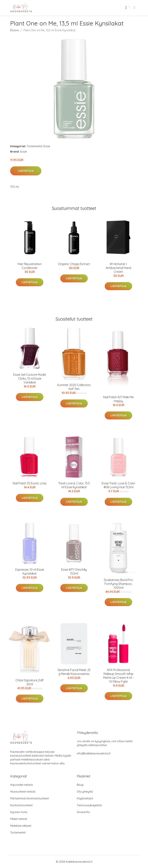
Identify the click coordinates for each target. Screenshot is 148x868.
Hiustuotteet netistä (23, 792)
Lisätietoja (26, 171)
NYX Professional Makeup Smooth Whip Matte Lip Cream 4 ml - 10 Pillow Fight (118, 676)
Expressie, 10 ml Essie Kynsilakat (30, 572)
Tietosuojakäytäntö (89, 805)
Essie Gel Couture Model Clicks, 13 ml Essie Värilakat (30, 378)
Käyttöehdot (85, 798)
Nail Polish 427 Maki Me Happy (118, 399)
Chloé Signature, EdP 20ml (30, 682)
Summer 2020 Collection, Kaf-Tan (74, 387)
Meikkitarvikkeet (21, 826)
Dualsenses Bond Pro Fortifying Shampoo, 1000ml (118, 584)
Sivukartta (83, 812)
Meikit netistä (19, 819)
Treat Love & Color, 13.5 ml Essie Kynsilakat (74, 485)
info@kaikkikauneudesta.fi (94, 753)
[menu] (135, 8)
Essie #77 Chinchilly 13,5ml (74, 572)
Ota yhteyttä (85, 792)
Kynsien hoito (19, 812)
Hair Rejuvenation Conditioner (30, 266)
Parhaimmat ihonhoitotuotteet (30, 798)
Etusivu (15, 30)
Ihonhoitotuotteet (21, 805)
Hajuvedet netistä (21, 785)
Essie (47, 146)
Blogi (80, 785)
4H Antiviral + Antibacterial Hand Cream (118, 268)
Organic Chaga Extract (74, 264)
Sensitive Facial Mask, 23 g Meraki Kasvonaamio (74, 672)
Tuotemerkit (35, 146)
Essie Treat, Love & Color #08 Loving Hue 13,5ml (118, 485)
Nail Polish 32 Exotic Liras (30, 483)
